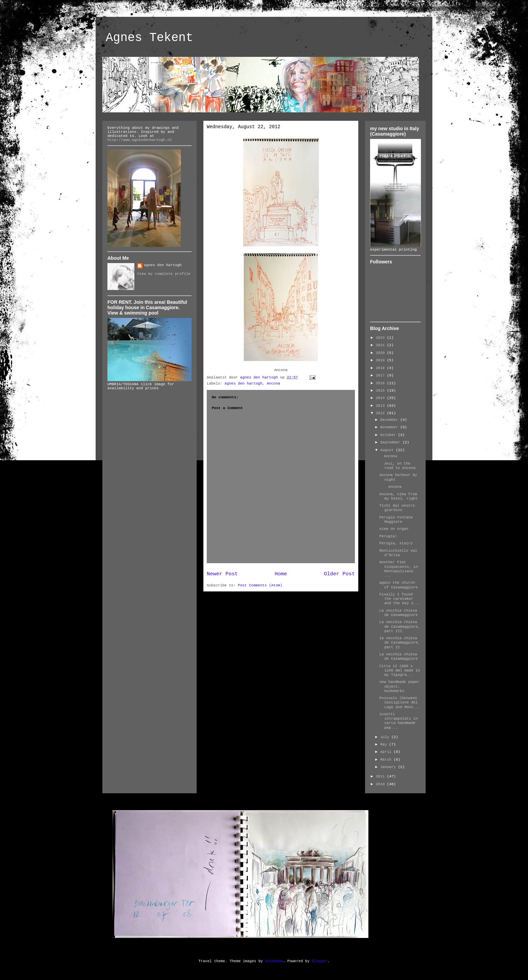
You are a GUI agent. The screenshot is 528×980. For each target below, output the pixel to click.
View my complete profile (164, 274)
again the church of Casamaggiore (398, 585)
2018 (381, 368)
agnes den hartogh (243, 384)
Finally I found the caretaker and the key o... (400, 599)
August (388, 450)
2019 (381, 360)
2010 (381, 784)
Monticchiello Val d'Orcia (398, 553)
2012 (381, 413)
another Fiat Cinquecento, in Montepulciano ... (398, 569)
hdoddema (274, 961)
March (387, 760)
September (391, 442)
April (387, 752)
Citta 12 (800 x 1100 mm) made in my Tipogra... (400, 670)
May (385, 745)
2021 (381, 345)
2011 (381, 776)
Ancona (273, 384)
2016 (381, 383)
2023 (381, 338)
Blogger (320, 961)
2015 (381, 391)
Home (281, 574)
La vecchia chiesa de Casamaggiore (398, 613)
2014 (381, 398)
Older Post (339, 574)
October (389, 435)
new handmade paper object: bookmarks (399, 686)
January (389, 767)
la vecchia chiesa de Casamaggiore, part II (400, 643)
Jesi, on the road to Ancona (397, 466)
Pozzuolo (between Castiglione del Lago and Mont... (400, 702)
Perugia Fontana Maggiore (396, 520)
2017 (381, 375)
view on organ (394, 529)
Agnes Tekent (149, 38)
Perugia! (388, 536)
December (390, 420)
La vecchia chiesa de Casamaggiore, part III (400, 626)
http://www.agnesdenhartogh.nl (140, 140)
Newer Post (222, 574)
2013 (381, 406)
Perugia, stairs (396, 543)
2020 (381, 353)
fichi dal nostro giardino (397, 508)
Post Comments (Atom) (260, 585)
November (390, 427)
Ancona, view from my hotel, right (398, 496)
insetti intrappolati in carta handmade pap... (398, 721)
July (386, 737)
